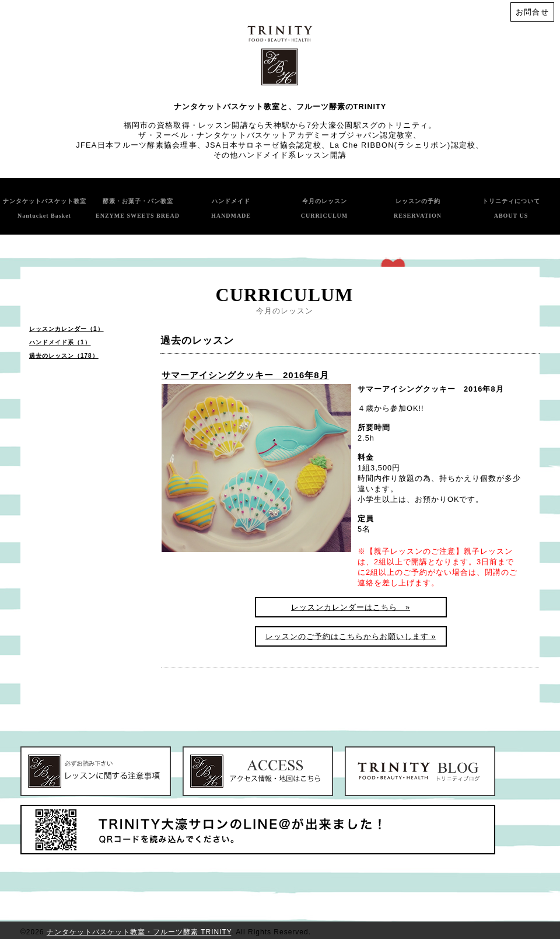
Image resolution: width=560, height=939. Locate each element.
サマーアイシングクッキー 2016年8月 (245, 375)
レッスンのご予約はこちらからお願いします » (351, 636)
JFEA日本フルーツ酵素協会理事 (136, 145)
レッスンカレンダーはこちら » (351, 607)
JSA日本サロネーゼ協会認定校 (263, 145)
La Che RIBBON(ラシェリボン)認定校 (402, 145)
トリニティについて (511, 208)
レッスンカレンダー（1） (66, 329)
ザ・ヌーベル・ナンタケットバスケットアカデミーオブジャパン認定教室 (276, 135)
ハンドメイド (231, 208)
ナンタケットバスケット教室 (45, 208)
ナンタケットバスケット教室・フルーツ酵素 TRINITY (139, 932)
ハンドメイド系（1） (60, 342)
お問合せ (532, 12)
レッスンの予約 (418, 208)
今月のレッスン (325, 208)
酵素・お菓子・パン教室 (138, 208)
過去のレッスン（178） (64, 356)
